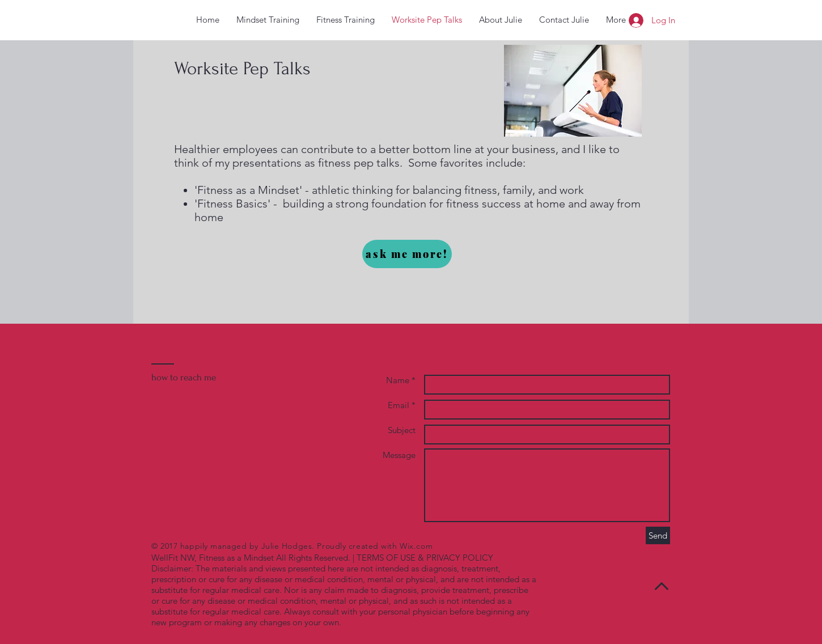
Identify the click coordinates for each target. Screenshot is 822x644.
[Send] (658, 535)
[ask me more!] (407, 254)
